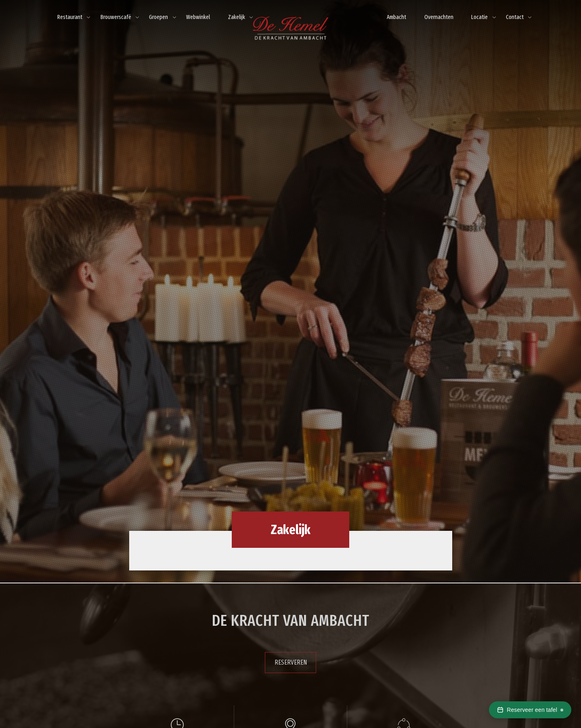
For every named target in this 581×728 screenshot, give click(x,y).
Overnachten (439, 17)
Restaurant (70, 17)
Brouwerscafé (116, 17)
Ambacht (396, 17)
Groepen (158, 17)
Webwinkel (198, 17)
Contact (515, 17)
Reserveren (291, 662)
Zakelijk (237, 17)
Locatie (479, 17)
